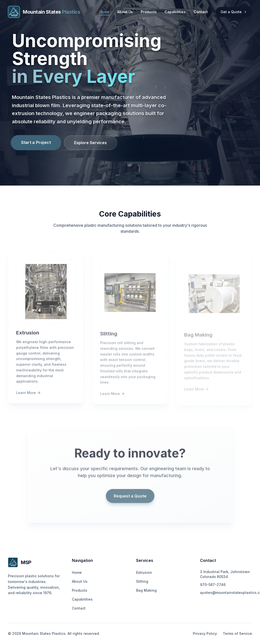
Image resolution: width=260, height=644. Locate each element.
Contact (201, 12)
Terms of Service (237, 633)
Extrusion (144, 572)
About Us (125, 12)
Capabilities (175, 12)
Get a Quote (234, 12)
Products (149, 12)
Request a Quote (130, 499)
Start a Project (36, 142)
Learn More (29, 396)
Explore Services (90, 143)
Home (104, 12)
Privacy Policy (205, 633)
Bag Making (146, 590)
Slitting (142, 581)
